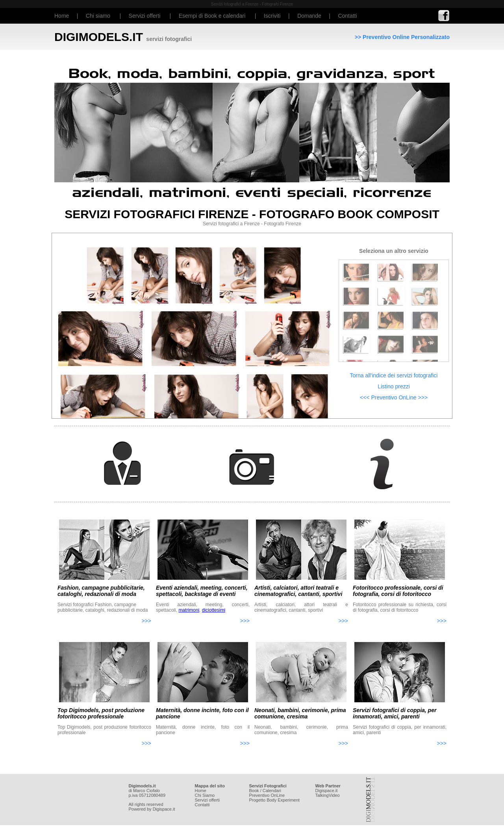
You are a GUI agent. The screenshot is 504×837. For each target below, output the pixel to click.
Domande (309, 16)
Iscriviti (272, 16)
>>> (146, 621)
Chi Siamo (205, 795)
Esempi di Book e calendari (212, 16)
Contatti (347, 16)
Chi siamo (98, 16)
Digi (319, 791)
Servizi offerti (145, 16)
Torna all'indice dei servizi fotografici (394, 375)
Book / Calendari (265, 791)
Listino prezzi (394, 386)
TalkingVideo (328, 795)
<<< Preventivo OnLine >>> (394, 397)
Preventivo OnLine (267, 795)
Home (62, 16)
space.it (330, 791)
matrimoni (189, 610)
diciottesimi (214, 610)
